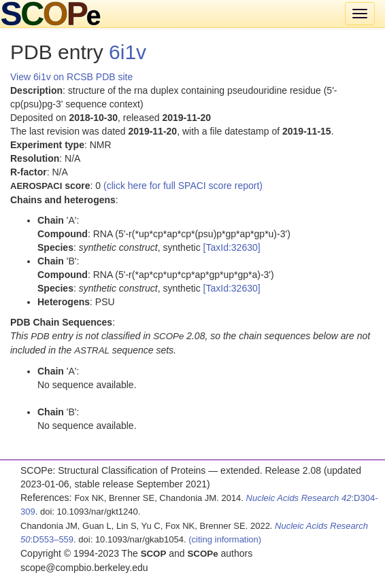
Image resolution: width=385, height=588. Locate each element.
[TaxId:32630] (232, 247)
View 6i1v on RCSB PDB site (71, 77)
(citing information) (225, 539)
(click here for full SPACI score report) (183, 186)
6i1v (128, 52)
